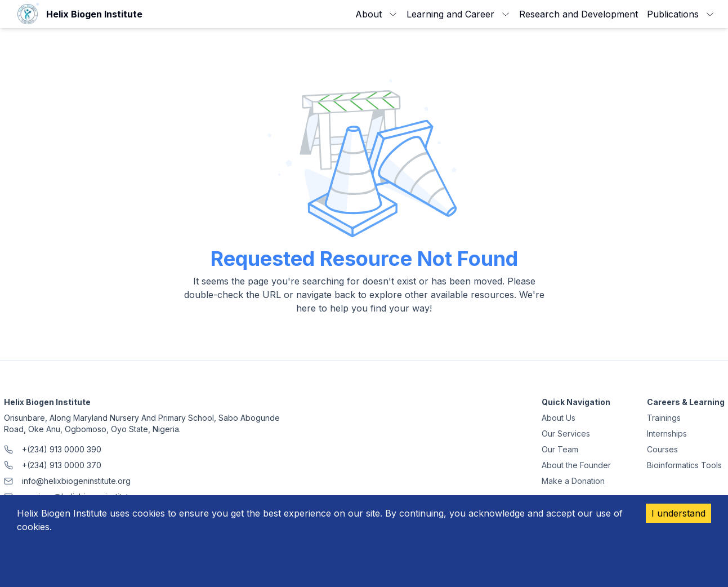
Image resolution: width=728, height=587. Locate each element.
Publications (681, 14)
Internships (667, 433)
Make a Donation (573, 481)
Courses (662, 449)
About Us (559, 418)
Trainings (664, 418)
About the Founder (576, 465)
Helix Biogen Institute (47, 402)
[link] (78, 14)
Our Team (560, 449)
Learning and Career (458, 14)
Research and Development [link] (579, 14)
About (376, 14)
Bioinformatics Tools (684, 465)
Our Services (566, 433)
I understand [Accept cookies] (678, 513)
